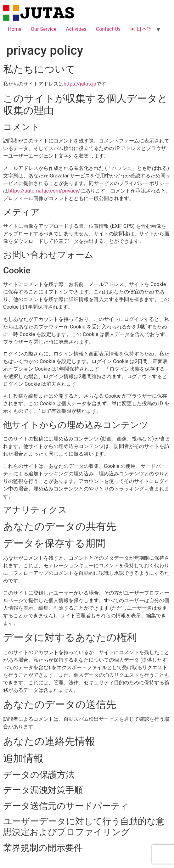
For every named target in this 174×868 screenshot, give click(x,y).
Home (15, 29)
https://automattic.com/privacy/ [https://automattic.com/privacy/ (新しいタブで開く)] (44, 191)
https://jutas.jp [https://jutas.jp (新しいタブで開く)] (80, 84)
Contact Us (108, 29)
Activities (76, 29)
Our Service (44, 29)
